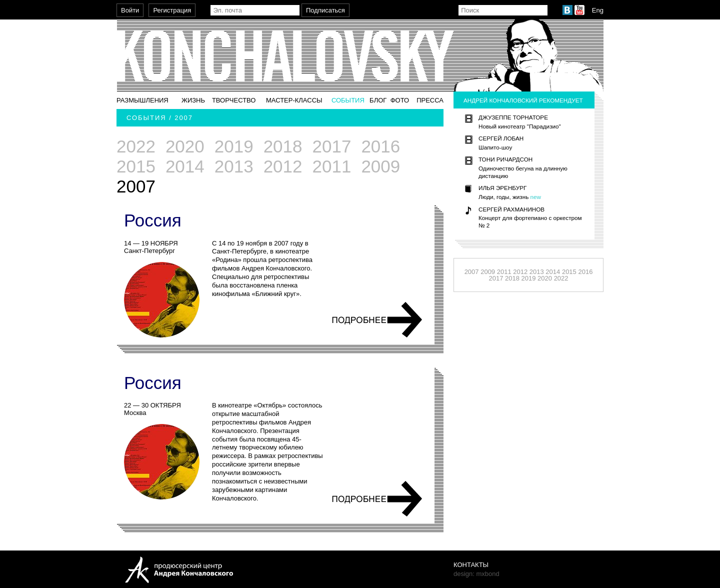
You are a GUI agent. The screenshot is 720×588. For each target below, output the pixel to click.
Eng (598, 10)
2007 (472, 272)
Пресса (430, 100)
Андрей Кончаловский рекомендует (523, 100)
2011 (332, 166)
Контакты (471, 565)
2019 (234, 146)
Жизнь (193, 100)
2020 (185, 146)
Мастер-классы (294, 100)
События (348, 100)
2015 (136, 166)
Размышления (142, 100)
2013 (234, 166)
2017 (332, 146)
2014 (185, 166)
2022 (136, 146)
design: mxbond (476, 574)
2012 (283, 166)
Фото (400, 100)
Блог (378, 100)
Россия (153, 220)
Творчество (234, 100)
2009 (380, 166)
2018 (283, 146)
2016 (380, 146)
